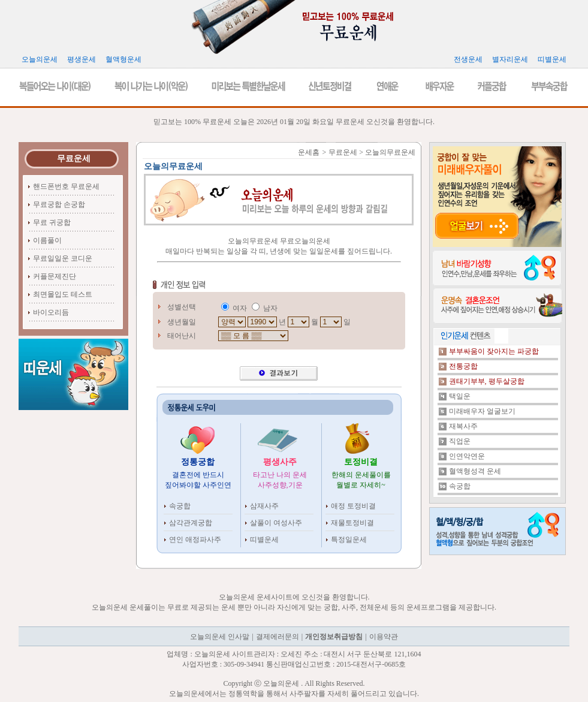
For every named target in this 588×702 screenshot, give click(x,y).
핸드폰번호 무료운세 (66, 186)
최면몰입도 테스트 (63, 294)
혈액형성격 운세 (475, 471)
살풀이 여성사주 (276, 523)
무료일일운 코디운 (63, 258)
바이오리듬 (51, 312)
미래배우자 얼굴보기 (482, 411)
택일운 (460, 396)
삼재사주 (264, 506)
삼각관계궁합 (191, 523)
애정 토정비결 (353, 506)
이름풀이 (47, 240)
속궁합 (180, 506)
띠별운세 (264, 540)
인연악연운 (467, 456)
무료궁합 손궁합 (59, 204)
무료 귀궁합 (52, 222)
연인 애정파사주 (195, 540)
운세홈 (309, 152)
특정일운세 (349, 540)
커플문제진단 (55, 276)
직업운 (460, 441)
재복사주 (463, 426)
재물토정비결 (352, 523)
